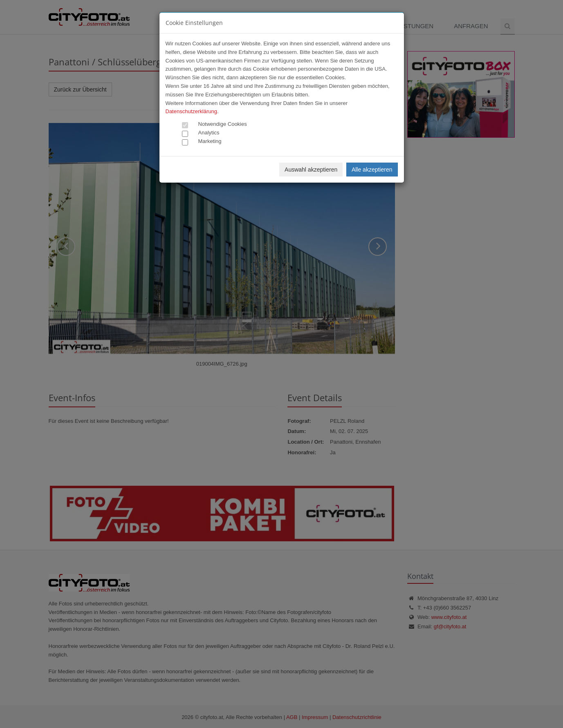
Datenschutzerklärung (191, 111)
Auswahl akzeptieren (311, 170)
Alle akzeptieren (372, 170)
